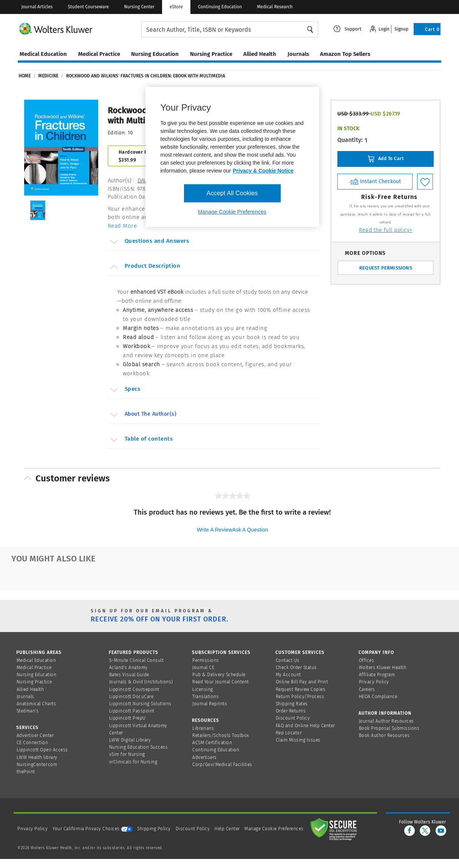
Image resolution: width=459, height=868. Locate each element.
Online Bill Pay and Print (302, 682)
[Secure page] (335, 829)
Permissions (206, 660)
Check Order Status (296, 668)
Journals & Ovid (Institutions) (141, 682)
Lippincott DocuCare (131, 697)
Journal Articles (37, 7)
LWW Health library (37, 757)
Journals (25, 697)
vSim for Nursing (127, 754)
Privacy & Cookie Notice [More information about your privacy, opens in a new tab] (263, 171)
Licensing (203, 689)
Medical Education (36, 660)
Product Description (145, 267)
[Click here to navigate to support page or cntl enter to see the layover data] (347, 28)
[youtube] (441, 831)
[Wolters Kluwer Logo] (80, 28)
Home (25, 76)
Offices (367, 660)
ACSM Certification (212, 743)
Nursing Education (37, 675)
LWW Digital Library (130, 740)
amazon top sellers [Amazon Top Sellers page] (345, 54)
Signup (401, 29)
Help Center (228, 829)
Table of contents (141, 440)
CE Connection (32, 743)
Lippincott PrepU (127, 718)
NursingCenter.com (37, 765)
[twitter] (425, 831)
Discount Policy (293, 718)
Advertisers (205, 757)
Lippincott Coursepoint (134, 689)
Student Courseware (88, 7)
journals (298, 54)
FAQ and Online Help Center (305, 726)
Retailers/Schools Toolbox (221, 735)
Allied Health (30, 689)
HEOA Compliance (378, 697)
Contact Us (288, 660)
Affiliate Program (377, 675)
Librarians (203, 728)
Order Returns (291, 711)
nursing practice (211, 54)
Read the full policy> (386, 230)
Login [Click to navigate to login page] (384, 29)
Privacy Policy (374, 682)
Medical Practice (34, 668)
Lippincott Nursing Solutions (140, 704)
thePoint (26, 772)
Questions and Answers (149, 242)
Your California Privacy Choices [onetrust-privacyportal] (92, 829)
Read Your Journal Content (221, 682)
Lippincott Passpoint (132, 711)
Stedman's (28, 711)
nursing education (155, 54)
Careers (367, 689)
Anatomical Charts (36, 704)
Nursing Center (139, 7)
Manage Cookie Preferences (274, 829)
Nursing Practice (34, 682)
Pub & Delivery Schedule (219, 675)
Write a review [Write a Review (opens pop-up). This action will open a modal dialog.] (215, 530)
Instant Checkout (375, 181)
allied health (260, 54)
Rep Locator (289, 733)
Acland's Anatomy (128, 668)
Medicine (48, 76)
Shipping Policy (154, 829)
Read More (122, 226)
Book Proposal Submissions (389, 728)
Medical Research (275, 7)
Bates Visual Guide (129, 675)
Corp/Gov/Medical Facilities (222, 765)
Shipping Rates (292, 704)
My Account (288, 675)
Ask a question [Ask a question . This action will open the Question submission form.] (250, 530)
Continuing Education (220, 7)
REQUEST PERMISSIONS (386, 268)
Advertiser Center (35, 735)
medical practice (99, 54)
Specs (125, 390)
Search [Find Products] (310, 29)
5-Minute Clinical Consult (137, 660)
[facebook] (410, 831)
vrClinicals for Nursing (133, 762)
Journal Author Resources (386, 721)
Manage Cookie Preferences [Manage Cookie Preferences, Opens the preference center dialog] (232, 212)
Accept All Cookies (232, 193)
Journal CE (203, 668)
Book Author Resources (384, 735)
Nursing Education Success (139, 747)
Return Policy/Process (300, 697)
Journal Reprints (210, 704)
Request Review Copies (301, 689)
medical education (43, 54)
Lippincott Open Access (42, 750)
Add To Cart (386, 159)
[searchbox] (230, 30)
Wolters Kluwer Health (383, 668)
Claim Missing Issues (298, 740)
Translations (206, 697)
